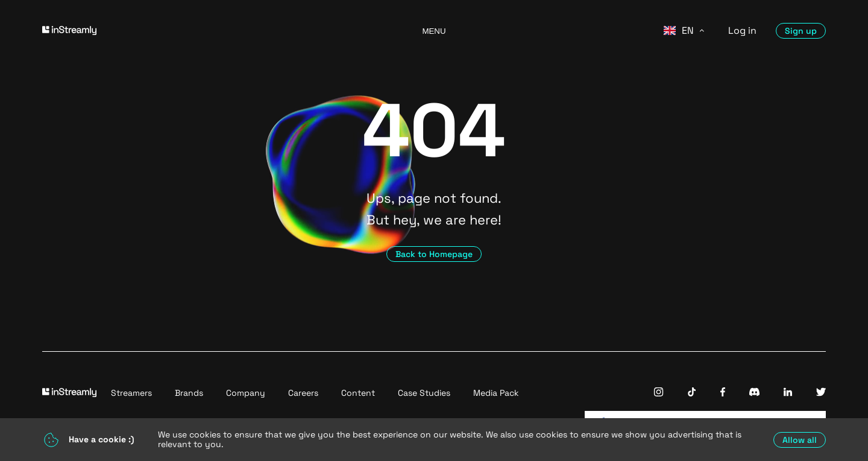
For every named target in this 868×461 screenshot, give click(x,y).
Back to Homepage (434, 254)
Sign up (801, 31)
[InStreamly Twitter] (821, 393)
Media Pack (496, 393)
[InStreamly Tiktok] (692, 393)
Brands (189, 393)
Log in (742, 30)
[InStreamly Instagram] (659, 393)
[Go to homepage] (217, 30)
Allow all (800, 440)
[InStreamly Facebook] (723, 393)
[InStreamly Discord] (754, 393)
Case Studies (424, 393)
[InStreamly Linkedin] (788, 393)
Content (358, 393)
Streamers (131, 393)
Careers (303, 393)
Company (246, 393)
